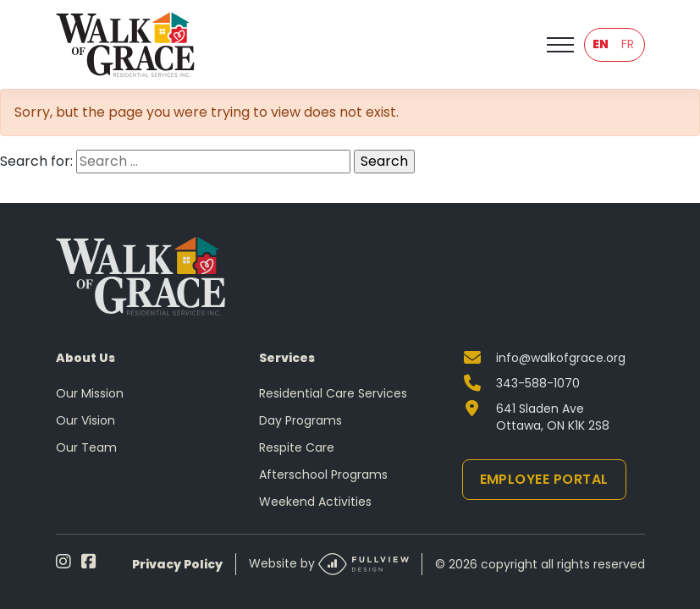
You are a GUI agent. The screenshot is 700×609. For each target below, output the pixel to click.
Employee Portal (544, 479)
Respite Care (297, 447)
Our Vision (85, 420)
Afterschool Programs (323, 475)
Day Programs (300, 420)
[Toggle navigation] (560, 45)
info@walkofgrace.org (561, 358)
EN (601, 44)
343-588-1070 (538, 383)
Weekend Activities (315, 502)
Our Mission (90, 393)
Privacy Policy (177, 564)
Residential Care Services (333, 393)
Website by (329, 564)
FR (628, 44)
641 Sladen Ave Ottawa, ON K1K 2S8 (553, 417)
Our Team (86, 447)
